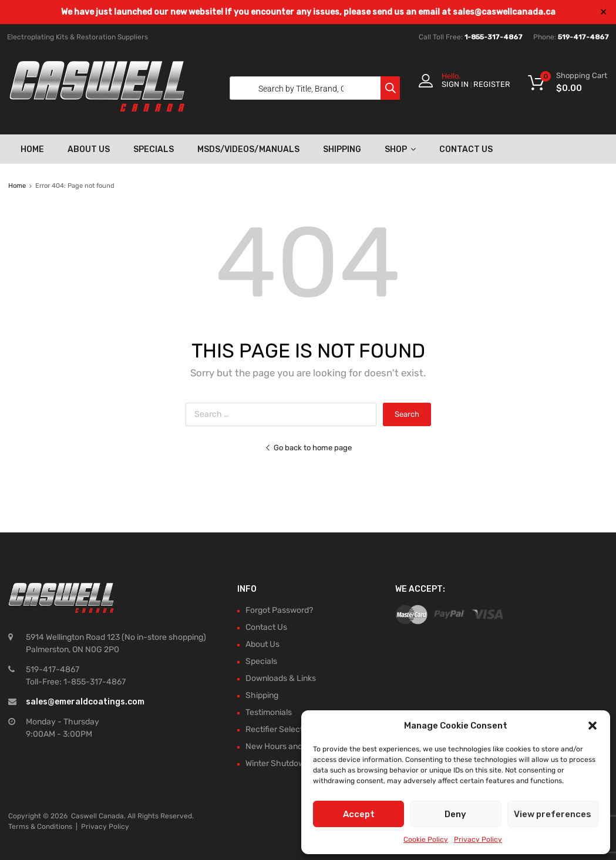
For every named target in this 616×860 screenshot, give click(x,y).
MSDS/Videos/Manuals (248, 149)
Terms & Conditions (40, 827)
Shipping (342, 149)
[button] (593, 726)
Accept (359, 814)
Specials (154, 149)
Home (32, 149)
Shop (400, 149)
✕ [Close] (603, 12)
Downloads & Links (281, 678)
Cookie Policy (426, 839)
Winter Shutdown (277, 763)
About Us (89, 149)
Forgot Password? (279, 610)
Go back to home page (308, 448)
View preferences (553, 814)
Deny (455, 814)
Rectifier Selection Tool (288, 729)
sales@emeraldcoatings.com (85, 702)
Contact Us (466, 149)
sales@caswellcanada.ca (504, 12)
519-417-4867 (583, 37)
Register (492, 84)
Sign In (455, 84)
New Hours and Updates (291, 746)
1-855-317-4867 (494, 37)
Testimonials (269, 712)
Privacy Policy (478, 839)
